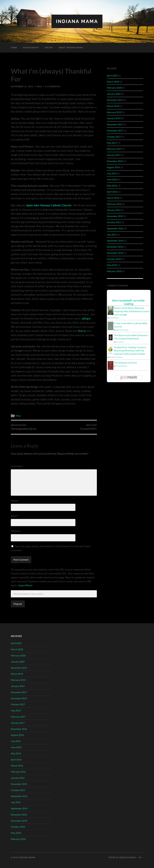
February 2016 (114, 204)
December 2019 (115, 100)
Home (14, 48)
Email (15, 516)
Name (15, 501)
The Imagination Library (24, 427)
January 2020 (114, 94)
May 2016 (112, 185)
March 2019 (113, 106)
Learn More (25, 585)
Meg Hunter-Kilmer (122, 330)
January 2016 (114, 210)
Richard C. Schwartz (116, 357)
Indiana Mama (77, 21)
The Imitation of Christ (125, 363)
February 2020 (114, 88)
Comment (17, 466)
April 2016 (112, 192)
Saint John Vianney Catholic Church (49, 205)
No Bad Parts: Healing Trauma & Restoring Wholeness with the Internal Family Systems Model (130, 351)
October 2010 (114, 259)
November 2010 (115, 253)
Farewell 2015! (89, 427)
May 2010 (112, 265)
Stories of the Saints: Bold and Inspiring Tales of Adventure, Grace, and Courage (132, 311)
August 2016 (113, 167)
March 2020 (113, 82)
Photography (31, 48)
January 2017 (114, 155)
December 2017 (115, 124)
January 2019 (114, 118)
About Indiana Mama (71, 48)
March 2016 (113, 198)
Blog (18, 416)
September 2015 (115, 228)
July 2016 (112, 173)
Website (16, 531)
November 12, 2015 (22, 86)
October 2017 (114, 137)
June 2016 (112, 179)
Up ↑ (141, 857)
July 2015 (112, 235)
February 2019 (114, 112)
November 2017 (115, 130)
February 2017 (114, 149)
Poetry (49, 48)
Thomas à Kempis (121, 366)
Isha (39, 86)
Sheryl (82, 331)
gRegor (86, 318)
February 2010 (114, 271)
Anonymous (120, 342)
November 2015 (115, 216)
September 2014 (115, 241)
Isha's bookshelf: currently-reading (129, 302)
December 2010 (115, 247)
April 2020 (112, 75)
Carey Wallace (114, 318)
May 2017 (112, 143)
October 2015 (114, 222)
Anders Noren (128, 857)
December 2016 (115, 161)
